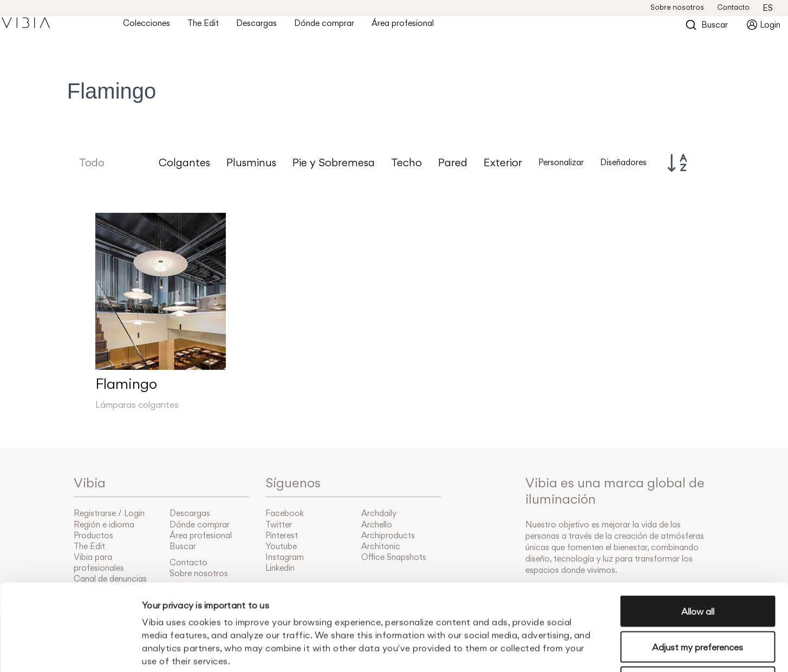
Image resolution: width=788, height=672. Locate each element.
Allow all (698, 530)
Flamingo (126, 383)
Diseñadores (623, 162)
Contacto (733, 7)
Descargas (265, 27)
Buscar (706, 28)
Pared (453, 163)
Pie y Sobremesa (334, 163)
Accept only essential (698, 601)
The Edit (212, 27)
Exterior (503, 163)
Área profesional (411, 27)
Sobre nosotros (677, 7)
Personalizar (561, 162)
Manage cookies (584, 651)
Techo (406, 163)
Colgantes (184, 163)
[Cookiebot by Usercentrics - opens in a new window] (70, 651)
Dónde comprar (333, 27)
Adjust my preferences (698, 566)
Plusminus (251, 163)
